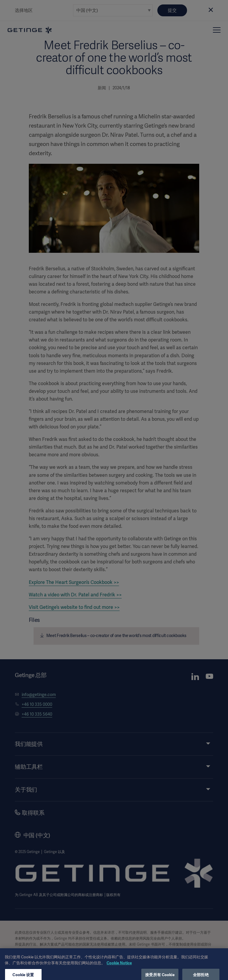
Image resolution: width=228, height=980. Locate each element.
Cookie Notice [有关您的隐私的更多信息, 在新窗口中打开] (119, 967)
